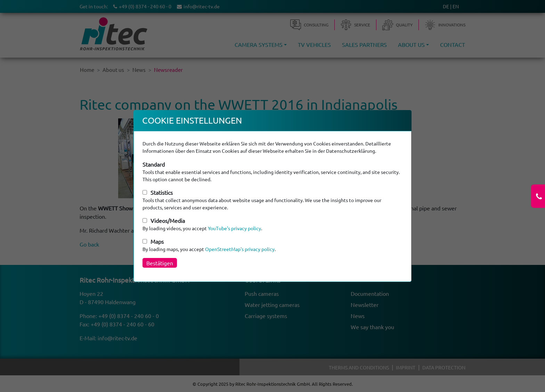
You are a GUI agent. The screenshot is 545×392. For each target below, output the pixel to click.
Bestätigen (160, 263)
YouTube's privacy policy (234, 228)
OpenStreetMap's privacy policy (240, 249)
